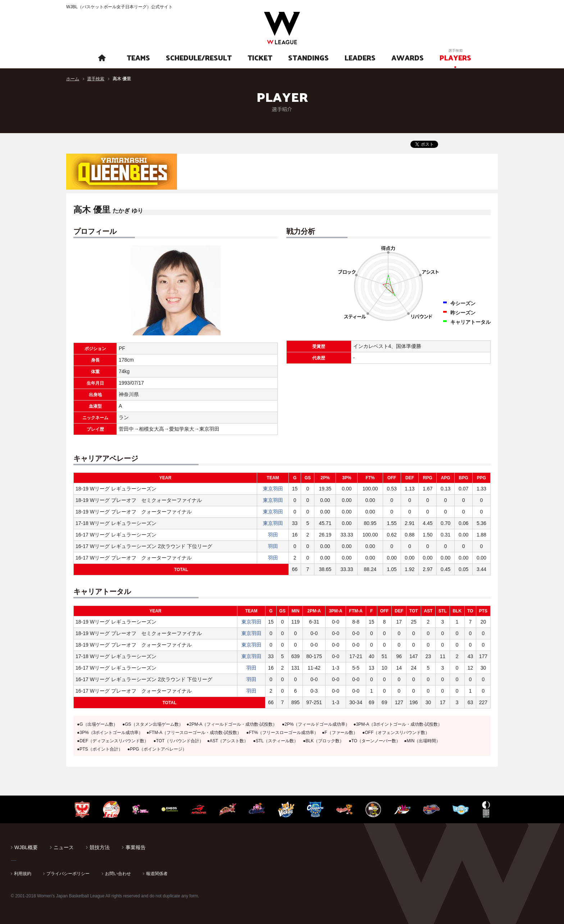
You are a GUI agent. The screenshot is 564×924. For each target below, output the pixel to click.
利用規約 (23, 874)
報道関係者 (157, 874)
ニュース (64, 847)
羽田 (273, 535)
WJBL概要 (26, 847)
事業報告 (136, 847)
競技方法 (100, 847)
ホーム (73, 79)
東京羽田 (273, 489)
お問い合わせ (118, 874)
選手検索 (96, 79)
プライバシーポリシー (68, 874)
